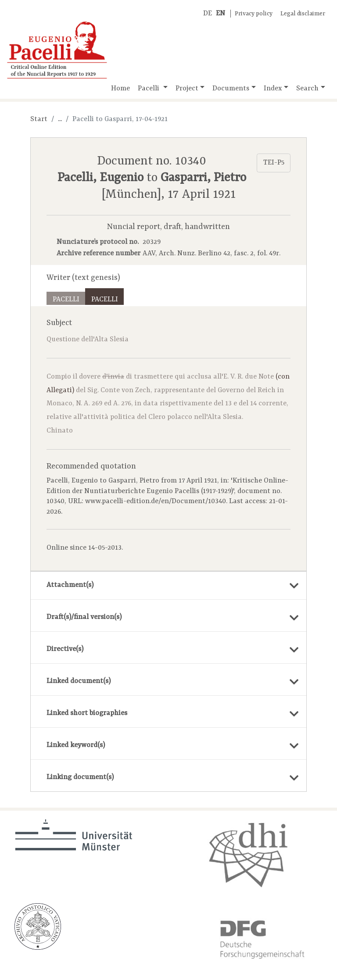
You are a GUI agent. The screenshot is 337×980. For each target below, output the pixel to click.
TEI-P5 (274, 163)
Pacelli (66, 300)
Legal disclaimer (303, 14)
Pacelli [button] (149, 89)
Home (120, 89)
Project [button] (187, 89)
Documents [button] (231, 89)
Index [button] (273, 89)
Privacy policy (254, 14)
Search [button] (307, 89)
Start (39, 119)
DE (208, 14)
